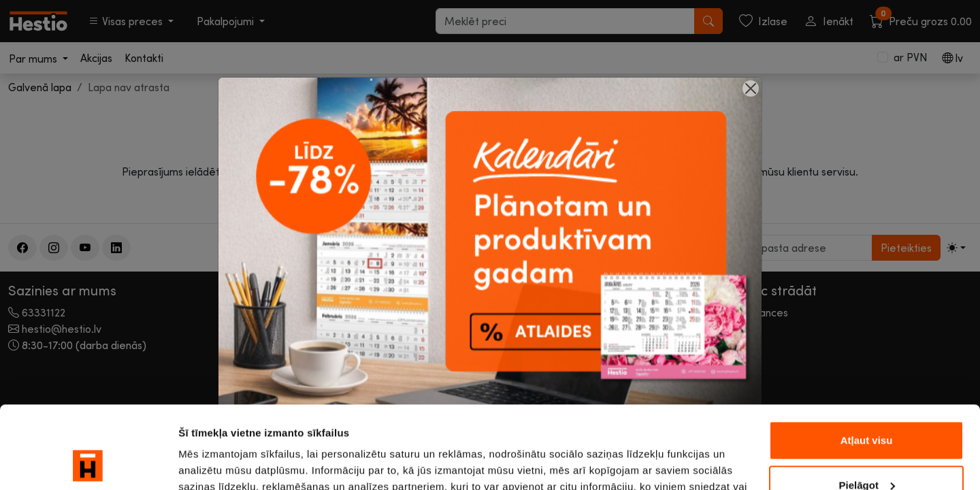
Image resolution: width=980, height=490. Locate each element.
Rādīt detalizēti (215, 463)
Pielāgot (867, 407)
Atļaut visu (867, 363)
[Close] (751, 88)
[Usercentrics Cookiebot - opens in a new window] (88, 463)
